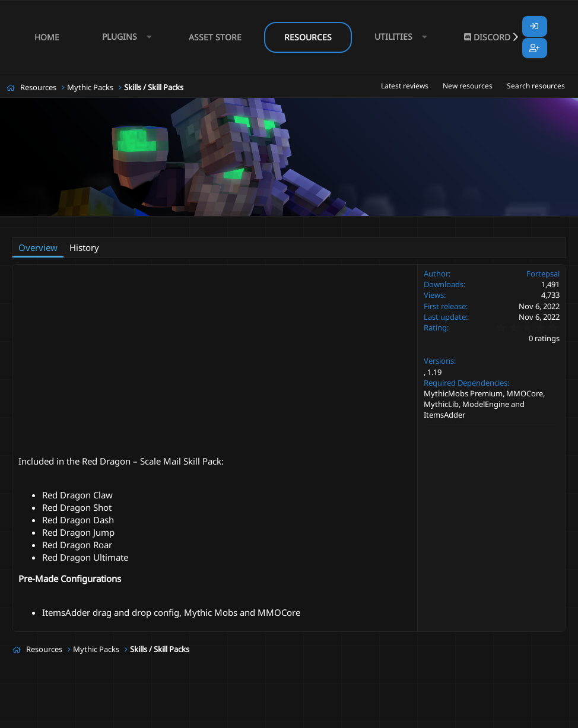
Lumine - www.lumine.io (530, 717)
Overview (38, 247)
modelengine (220, 223)
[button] (124, 37)
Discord (487, 37)
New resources (468, 86)
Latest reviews (405, 86)
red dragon (320, 223)
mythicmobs (272, 223)
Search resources (536, 86)
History (84, 247)
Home (47, 37)
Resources (308, 37)
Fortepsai (71, 223)
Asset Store (215, 37)
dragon (176, 223)
